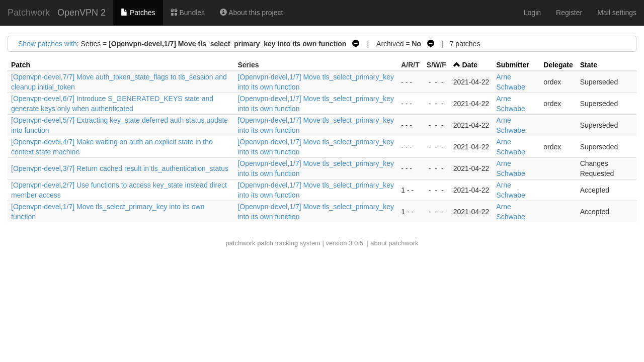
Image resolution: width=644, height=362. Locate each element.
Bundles (188, 13)
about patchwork (394, 243)
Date (470, 65)
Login (532, 13)
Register (569, 13)
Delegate (558, 65)
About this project (251, 13)
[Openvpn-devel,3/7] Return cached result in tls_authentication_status (120, 168)
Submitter (512, 65)
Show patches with (48, 44)
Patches (138, 13)
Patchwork (29, 13)
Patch (21, 65)
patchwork (240, 243)
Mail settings (617, 13)
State (589, 65)
